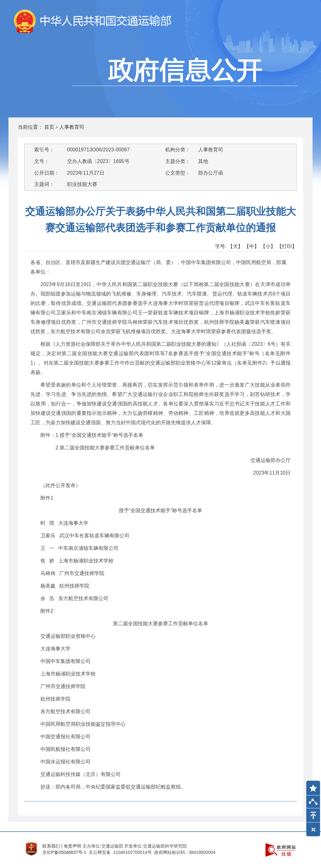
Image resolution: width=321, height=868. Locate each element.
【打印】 (287, 246)
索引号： (44, 150)
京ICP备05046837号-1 (64, 852)
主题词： (44, 184)
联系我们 (51, 846)
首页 (49, 127)
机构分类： (178, 150)
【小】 (268, 246)
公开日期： (47, 173)
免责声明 (72, 846)
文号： (42, 161)
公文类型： (178, 173)
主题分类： (178, 161)
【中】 (252, 246)
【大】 (235, 246)
